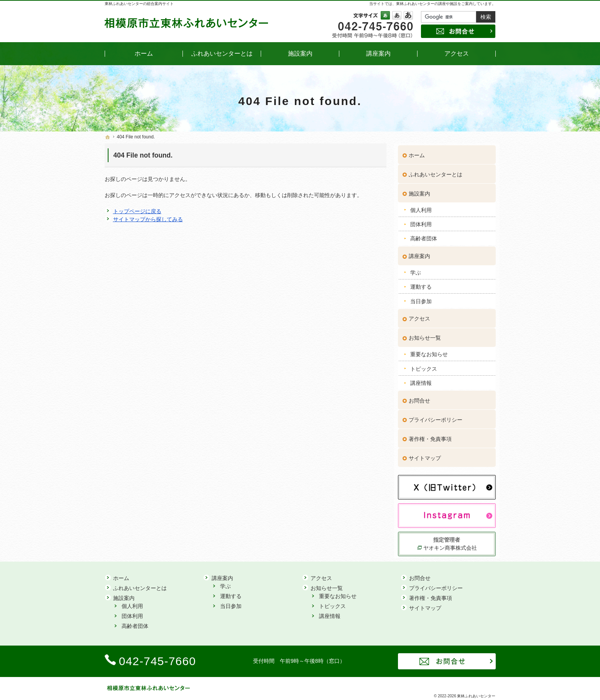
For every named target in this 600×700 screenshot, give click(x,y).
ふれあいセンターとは (436, 172)
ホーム (417, 153)
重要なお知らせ (429, 352)
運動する (421, 284)
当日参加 (421, 299)
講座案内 (419, 254)
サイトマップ (425, 456)
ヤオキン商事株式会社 (450, 546)
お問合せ (419, 398)
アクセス (419, 317)
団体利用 (421, 222)
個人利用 (421, 208)
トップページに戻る (137, 211)
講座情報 (421, 381)
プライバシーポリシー (436, 417)
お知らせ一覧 (425, 336)
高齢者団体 (424, 237)
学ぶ (416, 270)
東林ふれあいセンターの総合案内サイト (139, 4)
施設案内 (419, 191)
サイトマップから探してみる (148, 219)
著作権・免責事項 (430, 437)
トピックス (424, 366)
